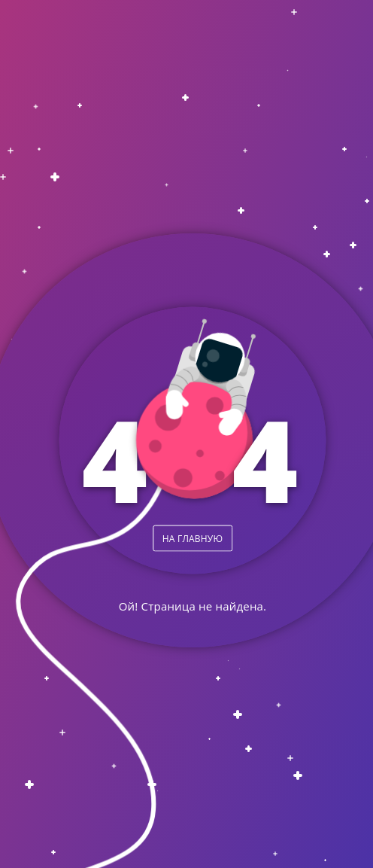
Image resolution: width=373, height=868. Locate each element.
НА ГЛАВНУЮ (193, 538)
